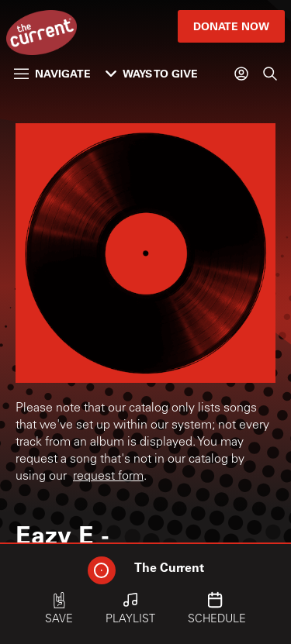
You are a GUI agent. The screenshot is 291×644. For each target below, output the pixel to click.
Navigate (52, 73)
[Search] (270, 74)
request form (108, 477)
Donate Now (231, 26)
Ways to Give (152, 73)
